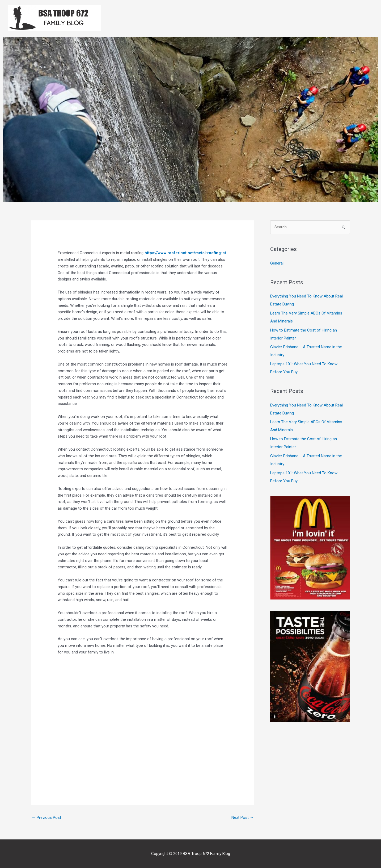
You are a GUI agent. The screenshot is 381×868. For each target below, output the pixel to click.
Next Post (243, 817)
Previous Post (46, 817)
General (277, 263)
